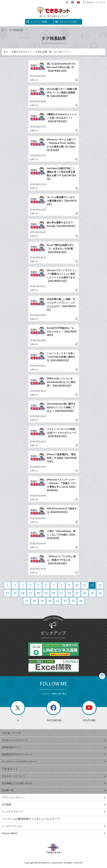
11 (85, 585)
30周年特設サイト (53, 747)
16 (23, 593)
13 (100, 585)
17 (31, 593)
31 (58, 601)
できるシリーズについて (53, 740)
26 (100, 593)
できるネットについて (94, 2)
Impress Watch (53, 833)
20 (54, 593)
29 (42, 601)
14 (7, 593)
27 (27, 601)
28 (34, 601)
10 (77, 585)
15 (15, 593)
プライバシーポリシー (53, 797)
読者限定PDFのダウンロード (53, 754)
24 (85, 593)
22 (69, 593)
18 (38, 593)
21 (61, 593)
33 (73, 601)
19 (46, 593)
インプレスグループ (53, 812)
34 (81, 601)
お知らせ (34, 80)
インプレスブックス (53, 826)
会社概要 (53, 804)
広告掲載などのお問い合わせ (53, 783)
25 (92, 593)
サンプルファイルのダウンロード (53, 761)
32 (65, 601)
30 (50, 601)
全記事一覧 (53, 790)
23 (77, 593)
